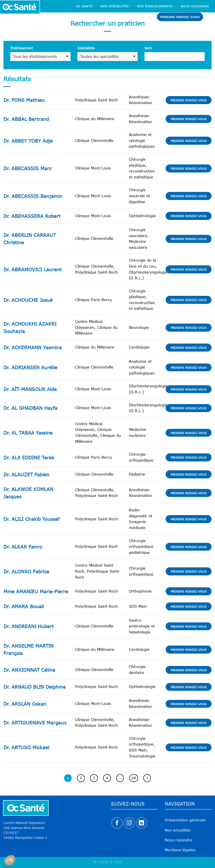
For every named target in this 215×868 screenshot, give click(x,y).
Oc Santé (86, 6)
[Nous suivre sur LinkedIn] (142, 823)
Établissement (22, 48)
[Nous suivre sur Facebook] (117, 823)
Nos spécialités (116, 6)
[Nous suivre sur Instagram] (129, 823)
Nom (148, 48)
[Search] (210, 17)
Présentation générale (185, 820)
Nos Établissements (156, 6)
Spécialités (86, 48)
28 (134, 778)
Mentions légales (180, 850)
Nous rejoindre (195, 6)
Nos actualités (178, 830)
